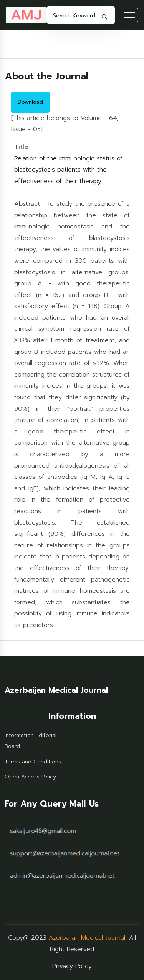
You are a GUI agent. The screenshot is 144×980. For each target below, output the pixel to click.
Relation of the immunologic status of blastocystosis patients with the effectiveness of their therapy (68, 170)
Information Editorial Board (31, 741)
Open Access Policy (30, 777)
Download (30, 102)
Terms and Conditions (33, 762)
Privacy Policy (72, 966)
